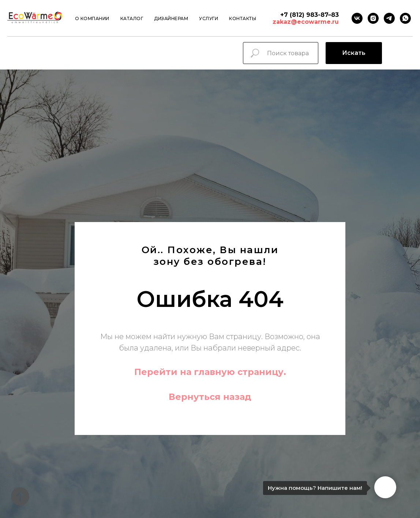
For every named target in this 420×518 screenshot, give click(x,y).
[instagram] (373, 18)
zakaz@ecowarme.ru (306, 22)
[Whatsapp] (405, 18)
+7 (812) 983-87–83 (310, 15)
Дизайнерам (171, 18)
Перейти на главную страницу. (210, 372)
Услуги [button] (209, 18)
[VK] (357, 18)
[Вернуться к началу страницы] (20, 496)
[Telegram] (389, 18)
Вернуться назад (210, 397)
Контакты (243, 18)
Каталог (132, 18)
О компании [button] (92, 18)
